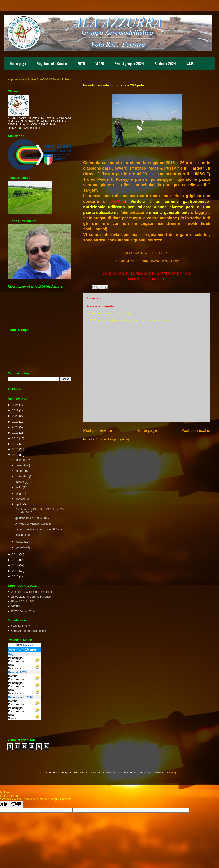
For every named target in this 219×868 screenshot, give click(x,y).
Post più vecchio (196, 430)
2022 (15, 416)
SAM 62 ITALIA (21, 626)
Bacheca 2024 (165, 64)
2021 (15, 422)
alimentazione (135, 213)
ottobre (20, 471)
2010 (15, 576)
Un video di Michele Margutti (33, 524)
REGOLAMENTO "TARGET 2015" (147, 253)
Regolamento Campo (52, 64)
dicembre (21, 460)
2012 (15, 565)
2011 (15, 571)
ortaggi (198, 213)
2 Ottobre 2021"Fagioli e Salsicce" (33, 592)
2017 (15, 444)
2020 (15, 427)
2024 (15, 405)
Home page (18, 64)
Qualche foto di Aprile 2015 (32, 518)
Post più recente (98, 430)
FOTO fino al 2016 (23, 611)
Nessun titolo (23, 535)
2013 (15, 560)
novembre (22, 465)
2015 (15, 455)
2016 (15, 449)
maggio (20, 499)
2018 (15, 438)
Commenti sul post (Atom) (112, 439)
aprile (19, 504)
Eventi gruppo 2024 (129, 64)
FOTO (81, 64)
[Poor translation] (16, 804)
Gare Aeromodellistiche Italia (29, 631)
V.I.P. (190, 64)
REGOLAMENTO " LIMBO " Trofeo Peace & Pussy (147, 261)
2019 (15, 433)
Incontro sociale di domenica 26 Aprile (39, 529)
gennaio (21, 547)
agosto (20, 482)
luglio (19, 487)
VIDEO (100, 64)
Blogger (173, 772)
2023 (15, 410)
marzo (19, 542)
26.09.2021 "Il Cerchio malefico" (31, 597)
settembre (22, 476)
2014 (15, 554)
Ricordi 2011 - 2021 (24, 601)
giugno (20, 493)
